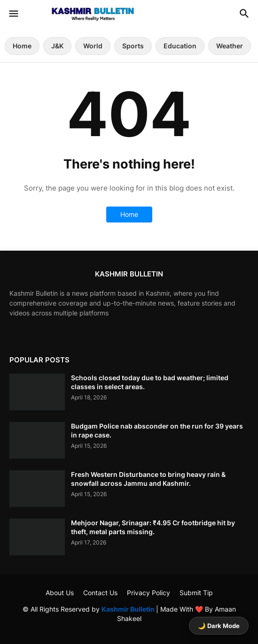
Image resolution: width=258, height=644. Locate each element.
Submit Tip (196, 593)
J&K (57, 46)
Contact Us (100, 593)
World (93, 46)
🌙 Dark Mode (219, 626)
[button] (13, 14)
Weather (230, 46)
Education (180, 46)
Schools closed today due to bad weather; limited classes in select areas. (150, 382)
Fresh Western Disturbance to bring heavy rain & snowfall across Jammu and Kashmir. (148, 479)
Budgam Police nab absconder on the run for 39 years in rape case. (157, 430)
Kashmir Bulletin (129, 609)
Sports (133, 46)
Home (22, 46)
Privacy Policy (149, 593)
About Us (60, 593)
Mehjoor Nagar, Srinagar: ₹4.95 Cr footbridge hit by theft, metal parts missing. (153, 527)
